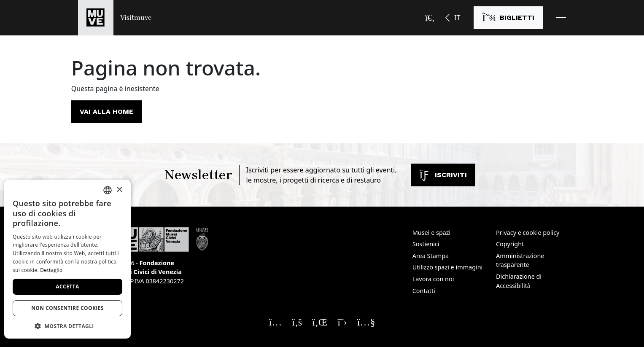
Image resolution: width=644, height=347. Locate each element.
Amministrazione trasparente (520, 260)
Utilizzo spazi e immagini (448, 267)
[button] (561, 17)
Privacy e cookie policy (528, 233)
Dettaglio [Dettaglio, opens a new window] (51, 270)
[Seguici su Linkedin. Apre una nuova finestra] (320, 322)
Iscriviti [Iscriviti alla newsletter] (443, 175)
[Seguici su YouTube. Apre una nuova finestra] (366, 322)
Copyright (510, 244)
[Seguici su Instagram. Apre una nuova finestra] (276, 322)
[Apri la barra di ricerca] (430, 18)
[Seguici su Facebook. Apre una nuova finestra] (297, 322)
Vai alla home (106, 112)
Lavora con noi (433, 279)
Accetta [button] (67, 286)
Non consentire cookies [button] (67, 308)
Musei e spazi (432, 233)
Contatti (424, 291)
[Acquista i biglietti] (508, 18)
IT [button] (457, 18)
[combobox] (108, 190)
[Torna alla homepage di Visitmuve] (115, 18)
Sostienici (426, 244)
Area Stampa (431, 256)
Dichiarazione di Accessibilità (519, 281)
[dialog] (67, 259)
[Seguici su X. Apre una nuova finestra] (342, 322)
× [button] (119, 190)
